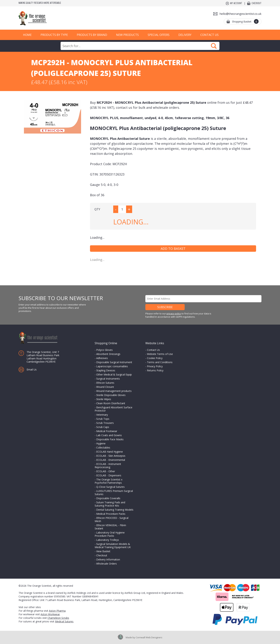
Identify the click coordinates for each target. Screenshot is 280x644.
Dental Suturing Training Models (115, 510)
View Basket (103, 551)
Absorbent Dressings (108, 354)
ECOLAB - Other (106, 471)
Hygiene (101, 443)
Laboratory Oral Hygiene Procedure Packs (110, 534)
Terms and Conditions (160, 362)
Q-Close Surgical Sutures (110, 487)
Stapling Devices (106, 370)
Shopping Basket (245, 21)
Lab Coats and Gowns (109, 435)
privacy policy (174, 314)
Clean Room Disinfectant (111, 403)
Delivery (185, 35)
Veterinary (102, 415)
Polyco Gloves (104, 350)
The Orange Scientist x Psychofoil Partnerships (108, 481)
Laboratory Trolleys (108, 540)
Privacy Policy (155, 366)
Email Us (32, 369)
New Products (127, 35)
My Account (236, 3)
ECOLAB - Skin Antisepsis (111, 456)
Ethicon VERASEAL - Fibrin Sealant (110, 527)
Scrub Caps (103, 427)
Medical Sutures (64, 621)
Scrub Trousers (105, 423)
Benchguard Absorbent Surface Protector (113, 409)
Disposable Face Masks (110, 439)
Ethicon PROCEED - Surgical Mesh (112, 519)
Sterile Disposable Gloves (111, 395)
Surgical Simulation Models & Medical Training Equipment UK (113, 546)
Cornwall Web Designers (149, 637)
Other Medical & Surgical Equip (114, 374)
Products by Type (54, 35)
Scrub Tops (103, 419)
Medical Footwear (107, 431)
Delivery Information (108, 559)
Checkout (257, 3)
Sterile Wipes (104, 399)
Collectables (103, 448)
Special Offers (159, 35)
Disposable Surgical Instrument (114, 362)
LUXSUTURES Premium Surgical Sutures (114, 493)
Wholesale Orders (107, 564)
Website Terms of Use (160, 354)
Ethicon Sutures (105, 383)
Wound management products (114, 391)
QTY (97, 209)
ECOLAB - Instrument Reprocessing (108, 466)
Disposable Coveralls (108, 498)
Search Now (214, 46)
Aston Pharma (57, 611)
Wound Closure (105, 387)
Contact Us (209, 35)
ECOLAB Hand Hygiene (110, 452)
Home (27, 35)
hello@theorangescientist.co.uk (240, 14)
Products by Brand (92, 35)
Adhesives (102, 358)
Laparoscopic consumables (112, 366)
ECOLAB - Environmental (111, 460)
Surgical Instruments (108, 379)
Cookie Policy (155, 358)
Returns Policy (155, 370)
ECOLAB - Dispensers (109, 475)
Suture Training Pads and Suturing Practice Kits (110, 504)
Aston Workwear (50, 614)
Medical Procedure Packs (111, 514)
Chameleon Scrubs (58, 618)
